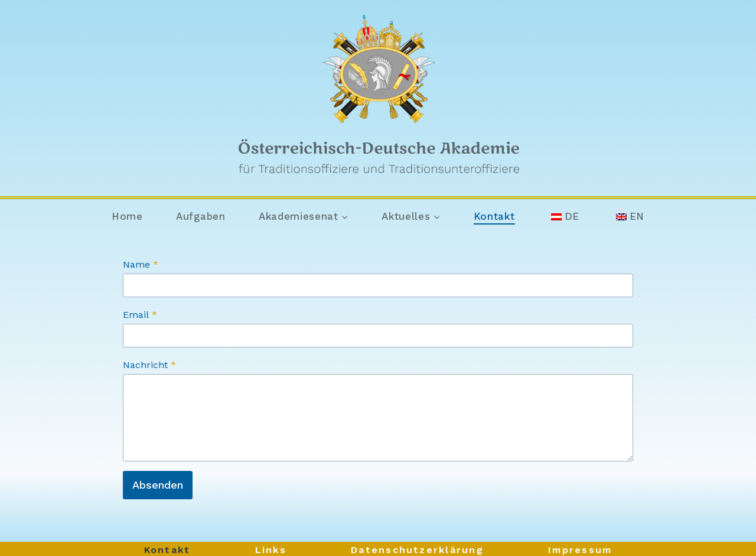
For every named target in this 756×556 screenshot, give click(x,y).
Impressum (580, 550)
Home (127, 216)
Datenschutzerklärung (417, 550)
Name (141, 264)
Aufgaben (201, 216)
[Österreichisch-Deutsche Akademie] (378, 98)
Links (271, 550)
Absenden (158, 485)
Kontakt (494, 216)
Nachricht (149, 365)
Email (140, 315)
